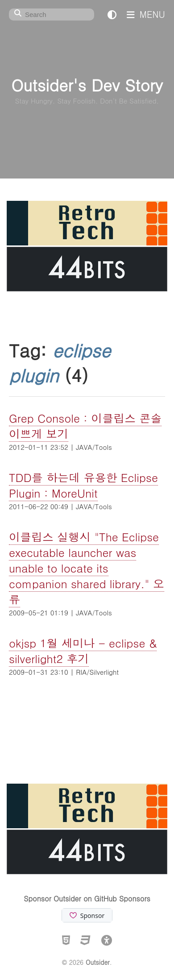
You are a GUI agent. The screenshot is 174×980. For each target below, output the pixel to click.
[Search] (52, 15)
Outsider (98, 962)
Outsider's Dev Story (87, 85)
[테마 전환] (112, 14)
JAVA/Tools (94, 447)
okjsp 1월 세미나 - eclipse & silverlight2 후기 (83, 651)
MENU (146, 14)
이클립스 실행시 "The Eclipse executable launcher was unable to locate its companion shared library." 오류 (87, 568)
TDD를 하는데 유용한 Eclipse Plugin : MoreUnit (83, 485)
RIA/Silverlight (97, 672)
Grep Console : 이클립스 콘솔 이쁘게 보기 (85, 426)
